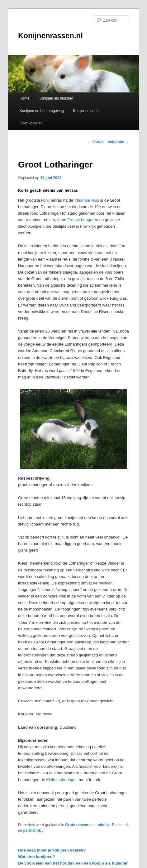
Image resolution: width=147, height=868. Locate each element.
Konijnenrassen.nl (50, 36)
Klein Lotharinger (61, 780)
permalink (33, 830)
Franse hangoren (83, 220)
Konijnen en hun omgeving (42, 111)
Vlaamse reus (87, 200)
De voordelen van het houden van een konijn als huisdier (73, 863)
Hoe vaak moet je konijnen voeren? (52, 850)
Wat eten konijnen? (37, 857)
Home (25, 98)
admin (104, 825)
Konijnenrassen (86, 111)
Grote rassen (77, 825)
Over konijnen (31, 123)
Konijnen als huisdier (56, 98)
